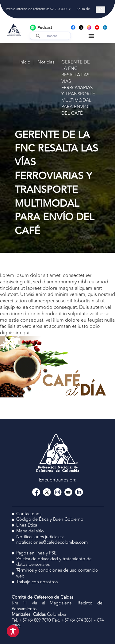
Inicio (25, 62)
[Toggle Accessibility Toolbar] (13, 631)
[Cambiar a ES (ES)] (100, 10)
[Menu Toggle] (91, 36)
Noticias (46, 62)
